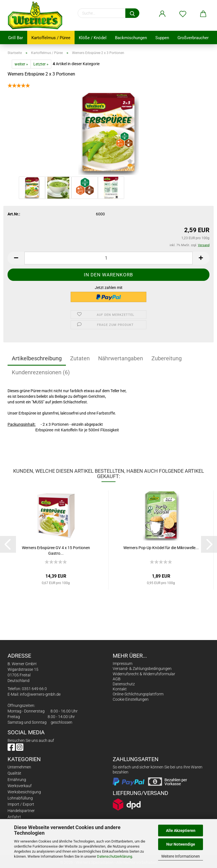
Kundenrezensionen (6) (41, 372)
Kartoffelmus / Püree (51, 38)
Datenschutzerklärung (115, 856)
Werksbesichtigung (24, 792)
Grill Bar (16, 38)
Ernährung (17, 780)
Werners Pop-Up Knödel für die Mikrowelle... (161, 548)
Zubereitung (167, 358)
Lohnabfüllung (20, 798)
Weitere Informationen (181, 856)
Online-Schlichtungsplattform (138, 694)
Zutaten (80, 358)
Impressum (123, 664)
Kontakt (120, 689)
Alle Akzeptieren (181, 831)
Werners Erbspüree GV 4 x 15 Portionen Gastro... (56, 550)
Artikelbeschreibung (37, 358)
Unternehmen (19, 767)
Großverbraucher (193, 38)
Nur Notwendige (181, 844)
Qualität (14, 773)
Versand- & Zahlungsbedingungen (142, 669)
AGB (117, 679)
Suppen (162, 38)
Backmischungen (131, 38)
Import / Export (21, 804)
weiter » (21, 64)
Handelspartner (21, 811)
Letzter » (41, 64)
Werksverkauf (20, 786)
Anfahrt (14, 817)
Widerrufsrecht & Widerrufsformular (144, 674)
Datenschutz (124, 684)
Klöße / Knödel (93, 38)
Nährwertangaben (121, 358)
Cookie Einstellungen (131, 699)
